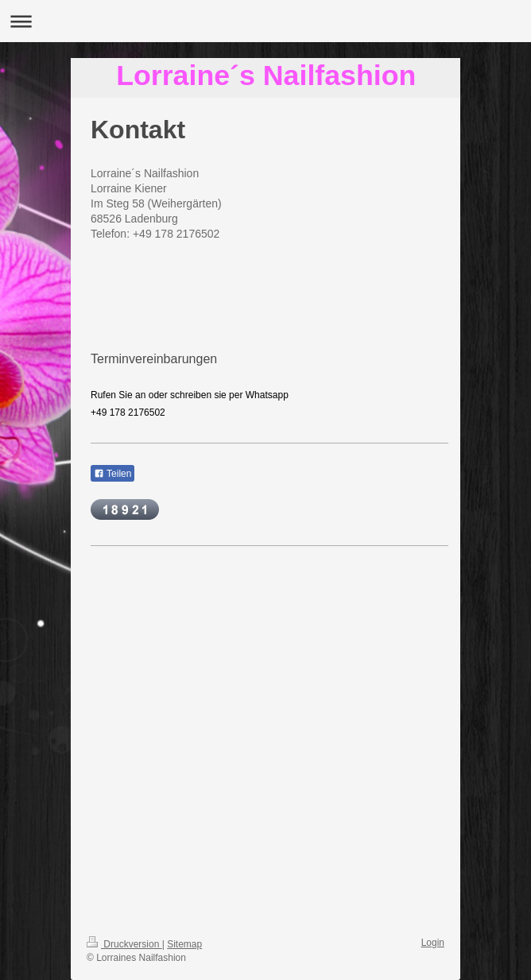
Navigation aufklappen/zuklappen (265, 21)
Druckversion (124, 944)
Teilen (112, 474)
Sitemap (184, 944)
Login (433, 943)
